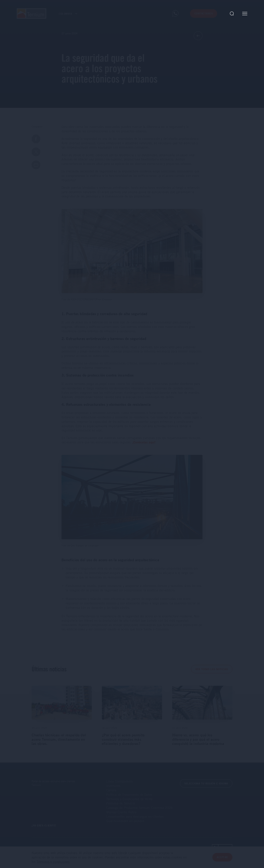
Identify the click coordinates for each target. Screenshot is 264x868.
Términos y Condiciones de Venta (129, 799)
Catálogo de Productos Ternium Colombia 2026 (139, 808)
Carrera (111, 790)
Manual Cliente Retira (121, 812)
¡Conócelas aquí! (144, 442)
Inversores (113, 786)
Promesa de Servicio (121, 803)
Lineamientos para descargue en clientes (135, 816)
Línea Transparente (120, 781)
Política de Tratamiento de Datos (129, 794)
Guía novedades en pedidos (125, 821)
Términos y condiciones (53, 862)
